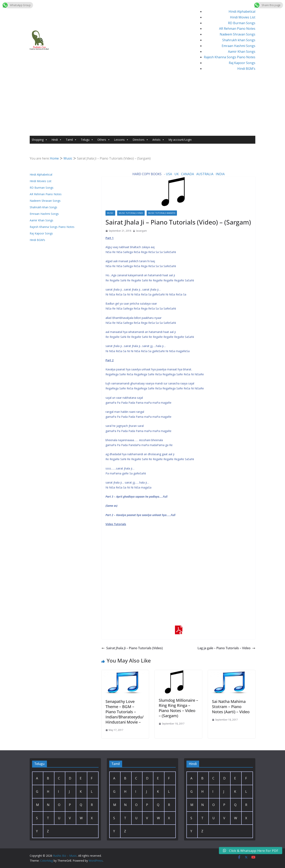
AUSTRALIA (205, 174)
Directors (141, 140)
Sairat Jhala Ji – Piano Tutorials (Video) (132, 648)
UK (177, 174)
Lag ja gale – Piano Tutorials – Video (226, 648)
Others (104, 140)
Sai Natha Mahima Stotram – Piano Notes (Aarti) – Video (231, 707)
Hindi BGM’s (246, 69)
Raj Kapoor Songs (242, 63)
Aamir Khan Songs (242, 52)
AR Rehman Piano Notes (237, 29)
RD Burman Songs (242, 23)
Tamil (71, 140)
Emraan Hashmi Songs (238, 46)
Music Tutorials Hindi (131, 213)
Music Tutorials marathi (162, 213)
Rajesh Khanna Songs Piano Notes (230, 57)
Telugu (87, 140)
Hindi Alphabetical (242, 11)
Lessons (121, 140)
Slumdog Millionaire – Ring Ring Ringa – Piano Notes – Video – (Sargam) (178, 708)
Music (110, 213)
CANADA (188, 174)
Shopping (40, 140)
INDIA (220, 174)
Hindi (57, 140)
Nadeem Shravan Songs (237, 34)
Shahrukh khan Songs (239, 40)
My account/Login (180, 140)
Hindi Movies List (243, 17)
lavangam (141, 231)
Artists (158, 140)
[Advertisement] (142, 106)
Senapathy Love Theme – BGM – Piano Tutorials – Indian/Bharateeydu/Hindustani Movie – (125, 712)
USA (169, 174)
